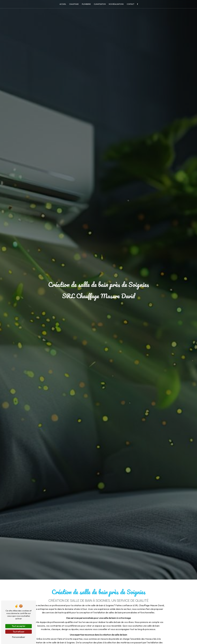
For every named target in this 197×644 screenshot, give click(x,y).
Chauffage (74, 4)
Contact (130, 4)
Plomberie (86, 4)
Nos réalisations (116, 4)
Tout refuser (19, 632)
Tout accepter (19, 626)
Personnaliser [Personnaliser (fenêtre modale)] (19, 637)
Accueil (63, 4)
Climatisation (100, 4)
